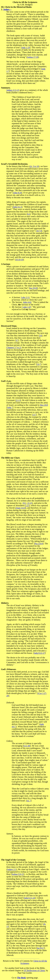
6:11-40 (27, 746)
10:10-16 (19, 260)
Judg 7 (10, 407)
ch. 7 (29, 801)
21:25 (30, 503)
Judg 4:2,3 (17, 207)
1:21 (27, 505)
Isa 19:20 (33, 288)
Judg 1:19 (26, 47)
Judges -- (7, 9)
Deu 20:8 (44, 405)
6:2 (29, 214)
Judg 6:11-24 (29, 898)
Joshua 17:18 (33, 57)
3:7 (17, 340)
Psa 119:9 (39, 544)
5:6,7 (39, 364)
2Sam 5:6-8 (20, 508)
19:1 (24, 503)
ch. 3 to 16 (34, 166)
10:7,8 (39, 231)
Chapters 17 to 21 (14, 347)
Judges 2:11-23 (13, 90)
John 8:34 (17, 193)
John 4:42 (27, 302)
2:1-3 (18, 400)
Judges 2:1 (12, 869)
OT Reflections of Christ (34, 970)
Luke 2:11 (25, 297)
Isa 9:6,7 (40, 948)
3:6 (40, 335)
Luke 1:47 (27, 307)
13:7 (34, 415)
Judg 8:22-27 (39, 653)
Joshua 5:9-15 (18, 874)
